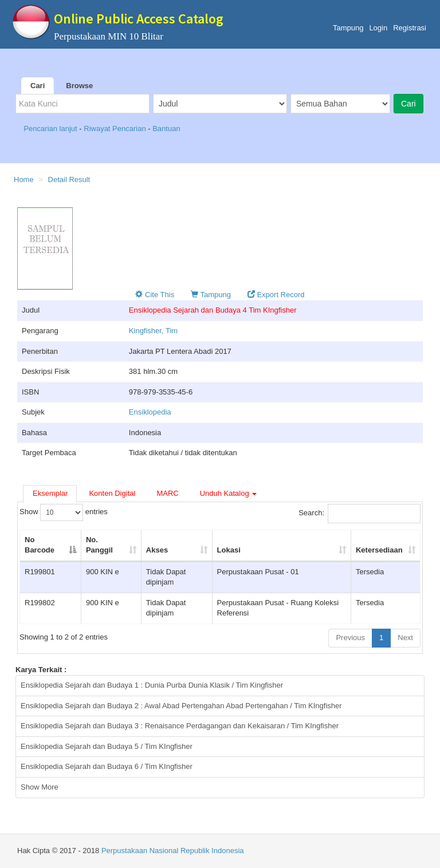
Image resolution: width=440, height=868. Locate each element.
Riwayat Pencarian (116, 129)
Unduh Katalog (229, 493)
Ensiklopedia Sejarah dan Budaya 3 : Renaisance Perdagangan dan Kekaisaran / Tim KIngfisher (180, 726)
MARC (167, 493)
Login (378, 28)
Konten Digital (112, 493)
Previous (350, 638)
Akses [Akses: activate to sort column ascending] (157, 550)
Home (24, 179)
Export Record (276, 295)
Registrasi (410, 28)
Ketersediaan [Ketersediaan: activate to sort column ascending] (379, 550)
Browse (79, 86)
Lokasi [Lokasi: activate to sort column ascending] (229, 550)
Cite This (155, 295)
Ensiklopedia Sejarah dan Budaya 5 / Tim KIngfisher (107, 746)
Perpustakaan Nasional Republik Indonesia (173, 851)
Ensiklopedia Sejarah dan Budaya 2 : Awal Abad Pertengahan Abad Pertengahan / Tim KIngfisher (181, 706)
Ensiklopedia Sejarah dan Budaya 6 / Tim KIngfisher (107, 766)
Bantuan (166, 129)
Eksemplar (50, 493)
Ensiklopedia (150, 412)
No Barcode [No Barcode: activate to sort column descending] (40, 545)
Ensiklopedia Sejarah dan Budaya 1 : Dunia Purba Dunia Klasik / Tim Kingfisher (152, 685)
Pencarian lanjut (51, 129)
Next (405, 638)
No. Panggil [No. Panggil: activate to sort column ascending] (99, 545)
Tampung (348, 28)
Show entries (64, 512)
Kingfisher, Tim (153, 331)
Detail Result (69, 179)
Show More (40, 787)
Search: (360, 514)
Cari (38, 86)
